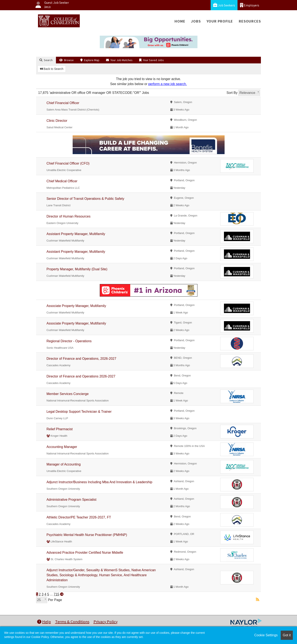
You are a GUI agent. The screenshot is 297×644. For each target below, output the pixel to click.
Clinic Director (57, 121)
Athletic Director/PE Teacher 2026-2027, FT (79, 517)
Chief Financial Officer (63, 103)
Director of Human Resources (69, 216)
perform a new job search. (167, 84)
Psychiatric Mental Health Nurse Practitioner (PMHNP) (87, 535)
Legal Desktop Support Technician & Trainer (79, 412)
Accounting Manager (62, 447)
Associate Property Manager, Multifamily (76, 306)
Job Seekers (224, 5)
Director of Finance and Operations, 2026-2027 (81, 359)
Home (180, 21)
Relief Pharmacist (60, 429)
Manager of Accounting (64, 464)
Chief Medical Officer (62, 181)
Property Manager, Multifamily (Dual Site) (77, 269)
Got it (287, 635)
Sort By (232, 93)
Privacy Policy (106, 622)
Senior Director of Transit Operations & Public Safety (85, 199)
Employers (250, 5)
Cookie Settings (266, 635)
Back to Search (52, 69)
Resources (250, 21)
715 (56, 594)
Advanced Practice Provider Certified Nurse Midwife (85, 553)
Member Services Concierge (68, 394)
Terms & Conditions (72, 622)
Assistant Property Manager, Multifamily (76, 234)
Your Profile (220, 21)
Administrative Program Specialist (71, 500)
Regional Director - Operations (69, 341)
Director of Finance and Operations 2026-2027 (81, 376)
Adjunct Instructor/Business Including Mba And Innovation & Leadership (99, 482)
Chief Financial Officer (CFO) (68, 163)
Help (44, 622)
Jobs (196, 21)
